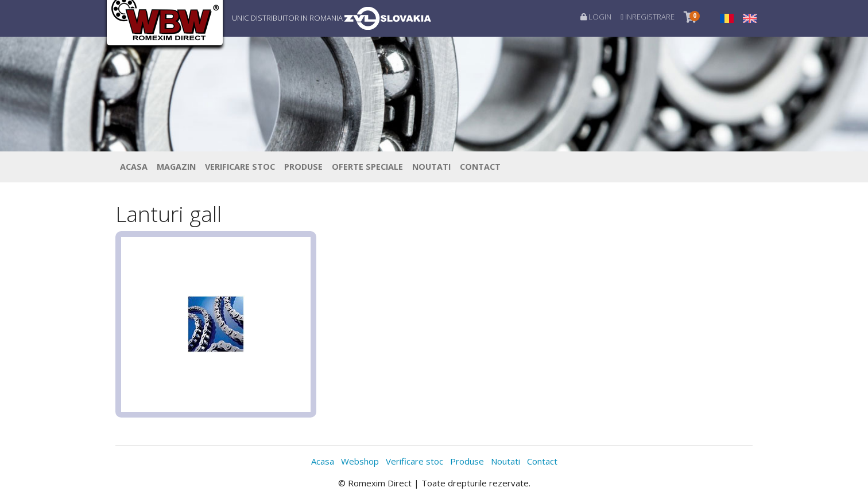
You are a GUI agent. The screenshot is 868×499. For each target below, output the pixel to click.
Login (596, 17)
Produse (303, 167)
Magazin (176, 167)
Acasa (134, 167)
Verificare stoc (240, 167)
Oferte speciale (367, 167)
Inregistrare (648, 17)
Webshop (360, 461)
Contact (480, 167)
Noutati (431, 167)
